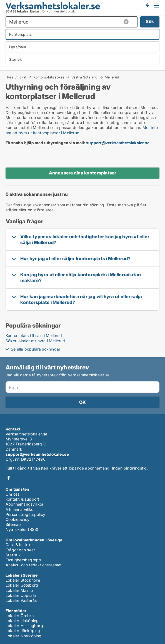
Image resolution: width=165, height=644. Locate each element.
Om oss (12, 494)
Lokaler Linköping (22, 621)
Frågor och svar (20, 550)
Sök (150, 21)
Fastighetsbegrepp (23, 560)
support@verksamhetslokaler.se (118, 143)
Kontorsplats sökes (49, 77)
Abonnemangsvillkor (25, 504)
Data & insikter (19, 545)
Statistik (13, 555)
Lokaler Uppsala (21, 595)
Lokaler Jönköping (23, 631)
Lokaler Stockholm (23, 580)
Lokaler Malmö (19, 590)
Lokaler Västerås (21, 600)
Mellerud (112, 77)
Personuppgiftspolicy (25, 514)
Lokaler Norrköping (24, 636)
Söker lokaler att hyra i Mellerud (35, 341)
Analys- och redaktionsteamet (34, 565)
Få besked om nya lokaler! (147, 6)
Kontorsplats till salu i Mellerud (34, 335)
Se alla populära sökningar (36, 349)
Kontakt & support (22, 499)
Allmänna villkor (20, 509)
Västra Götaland (85, 77)
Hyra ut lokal (16, 77)
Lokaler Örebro (20, 616)
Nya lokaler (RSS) (22, 529)
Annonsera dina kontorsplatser (83, 173)
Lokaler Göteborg (22, 585)
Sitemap (13, 524)
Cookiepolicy (17, 519)
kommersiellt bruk (61, 11)
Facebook (9, 478)
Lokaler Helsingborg (24, 626)
